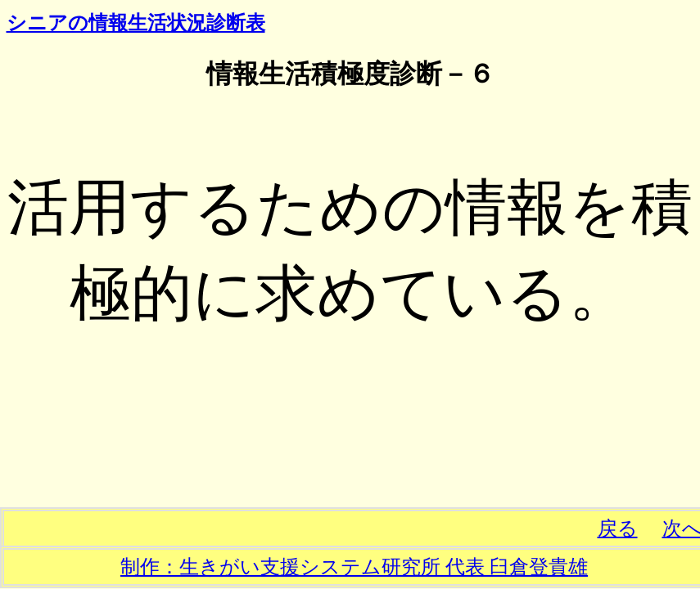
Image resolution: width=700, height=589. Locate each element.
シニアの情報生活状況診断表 (136, 23)
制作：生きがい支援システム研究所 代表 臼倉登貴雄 (354, 567)
